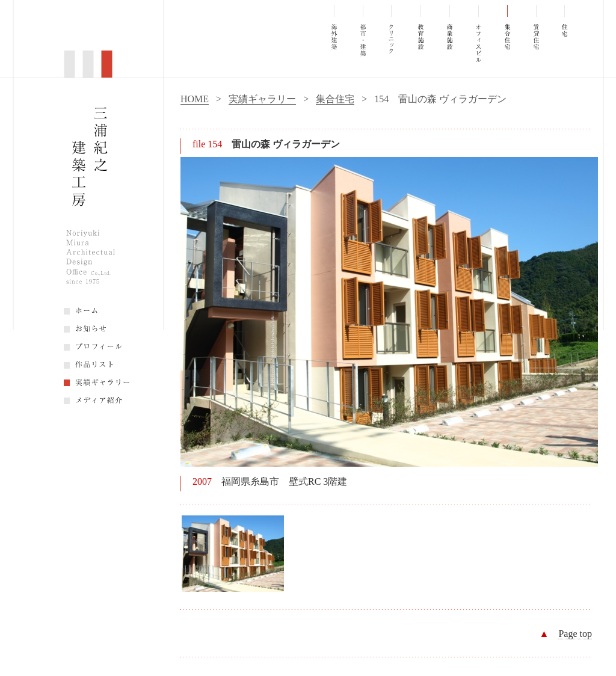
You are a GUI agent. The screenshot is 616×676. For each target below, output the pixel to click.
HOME (195, 99)
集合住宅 (335, 99)
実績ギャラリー (262, 99)
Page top (575, 634)
